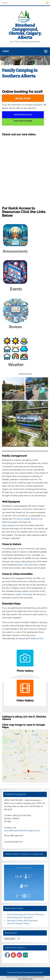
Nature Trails (23, 565)
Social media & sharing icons (19, 977)
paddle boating (31, 519)
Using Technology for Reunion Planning (25, 914)
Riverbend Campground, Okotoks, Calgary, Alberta (25, 31)
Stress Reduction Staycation (20, 918)
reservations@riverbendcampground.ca (22, 831)
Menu (6, 51)
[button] (48, 3)
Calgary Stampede (24, 594)
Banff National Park (34, 639)
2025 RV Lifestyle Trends (18, 923)
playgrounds (13, 525)
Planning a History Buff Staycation (22, 921)
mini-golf (17, 519)
